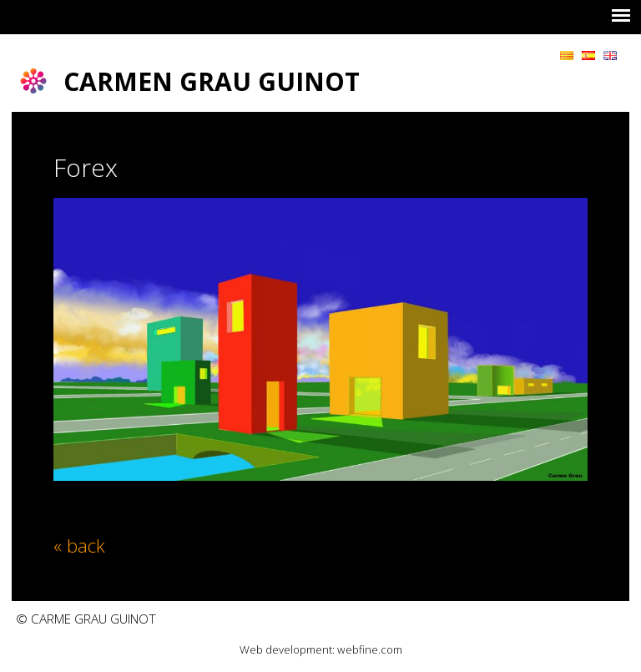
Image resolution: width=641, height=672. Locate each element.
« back (79, 545)
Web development (286, 649)
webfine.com (370, 649)
